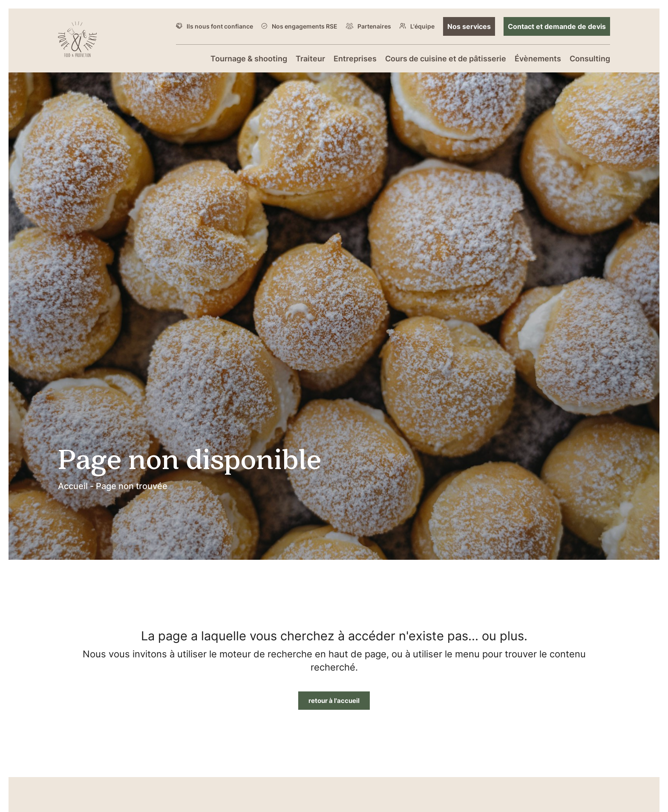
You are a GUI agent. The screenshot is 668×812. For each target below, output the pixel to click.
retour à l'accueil (334, 700)
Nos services (469, 26)
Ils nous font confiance (220, 26)
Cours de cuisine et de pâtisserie (446, 59)
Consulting (590, 59)
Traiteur (310, 59)
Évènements (538, 59)
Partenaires (374, 26)
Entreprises (355, 59)
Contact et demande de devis (557, 26)
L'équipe (422, 26)
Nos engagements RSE (305, 26)
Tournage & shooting (249, 59)
